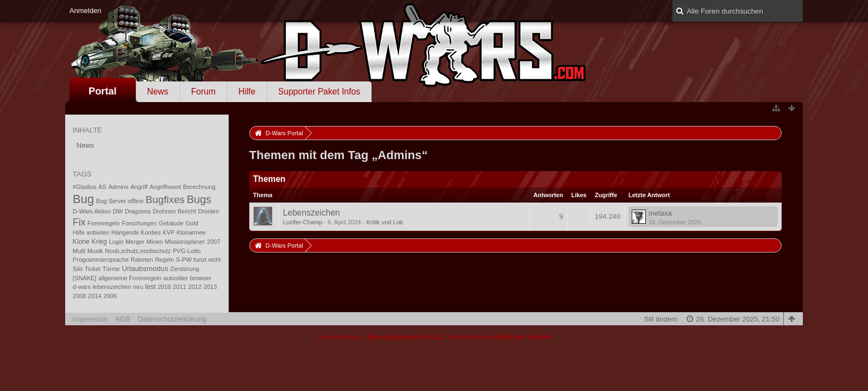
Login (117, 242)
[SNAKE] (85, 278)
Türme (111, 269)
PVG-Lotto (187, 251)
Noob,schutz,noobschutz (138, 251)
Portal (103, 91)
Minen (155, 242)
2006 (110, 296)
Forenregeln (104, 223)
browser (201, 278)
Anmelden (86, 11)
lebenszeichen (112, 287)
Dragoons (138, 211)
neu (138, 287)
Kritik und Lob (385, 222)
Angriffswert (165, 187)
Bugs (199, 199)
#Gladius (85, 187)
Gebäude (171, 223)
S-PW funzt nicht (198, 260)
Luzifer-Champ (303, 222)
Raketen (142, 260)
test (150, 287)
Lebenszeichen (312, 213)
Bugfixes (165, 200)
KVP (169, 232)
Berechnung (199, 187)
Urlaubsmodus (145, 269)
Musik (95, 251)
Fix (79, 222)
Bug (83, 199)
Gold (191, 223)
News (158, 92)
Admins (118, 187)
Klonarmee (191, 232)
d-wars (82, 287)
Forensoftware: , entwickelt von (434, 337)
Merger (135, 242)
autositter (176, 278)
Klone (81, 242)
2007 (214, 242)
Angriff (139, 187)
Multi (79, 251)
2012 (195, 287)
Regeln (164, 260)
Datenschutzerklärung (172, 319)
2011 (180, 287)
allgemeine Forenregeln (130, 278)
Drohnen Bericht (174, 211)
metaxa (660, 213)
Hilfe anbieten (91, 232)
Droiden (209, 211)
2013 (210, 287)
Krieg (99, 242)
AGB (122, 319)
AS (102, 187)
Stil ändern (661, 319)
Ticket (93, 269)
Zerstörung (184, 269)
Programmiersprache (101, 260)
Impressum (90, 319)
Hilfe (247, 92)
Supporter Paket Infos (319, 92)
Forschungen (139, 223)
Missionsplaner (185, 242)
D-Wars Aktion (92, 211)
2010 (164, 287)
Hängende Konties (136, 232)
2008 (80, 296)
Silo (78, 269)
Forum (203, 92)
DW (118, 211)
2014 (95, 296)
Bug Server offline (120, 201)
